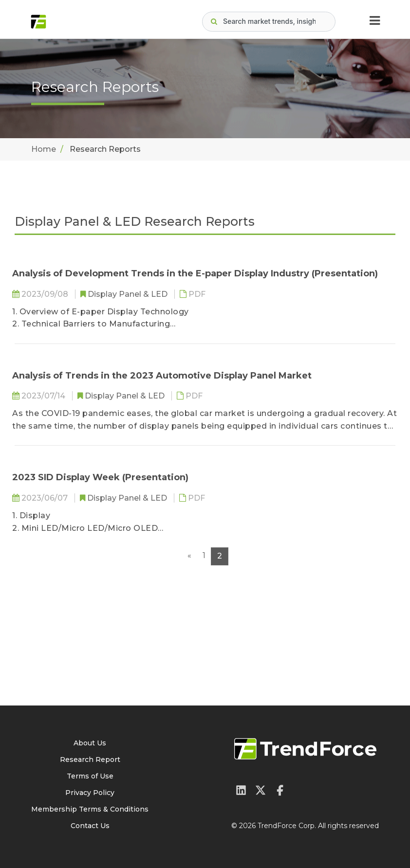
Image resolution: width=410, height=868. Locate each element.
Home (44, 149)
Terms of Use (90, 776)
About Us (90, 743)
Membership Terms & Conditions (90, 809)
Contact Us (90, 826)
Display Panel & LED (129, 294)
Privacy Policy (90, 793)
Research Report (90, 759)
